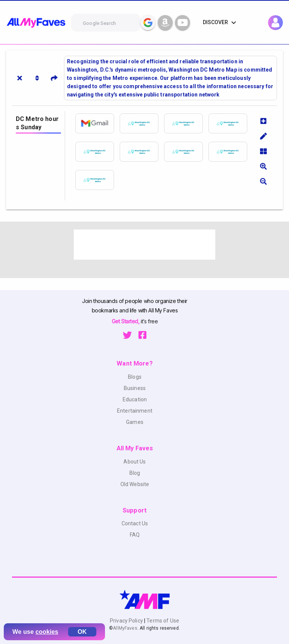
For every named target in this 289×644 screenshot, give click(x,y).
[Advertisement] (144, 245)
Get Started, (126, 321)
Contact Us (135, 523)
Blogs (135, 377)
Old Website (135, 484)
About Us (135, 462)
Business (135, 388)
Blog (135, 473)
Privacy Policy (127, 621)
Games (135, 422)
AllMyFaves (125, 628)
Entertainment (135, 411)
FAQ (135, 535)
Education (135, 399)
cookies (47, 632)
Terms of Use (162, 621)
